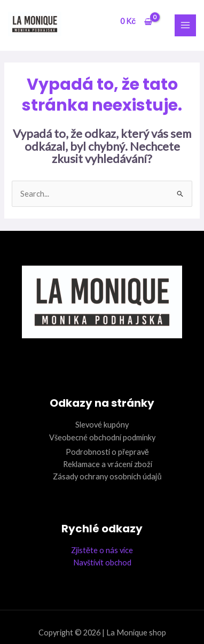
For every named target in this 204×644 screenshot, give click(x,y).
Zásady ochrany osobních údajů (107, 476)
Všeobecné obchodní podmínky (102, 437)
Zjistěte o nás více (102, 550)
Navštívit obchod (102, 562)
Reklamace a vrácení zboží (108, 464)
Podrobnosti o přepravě (107, 452)
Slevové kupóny (102, 425)
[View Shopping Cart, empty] (136, 22)
